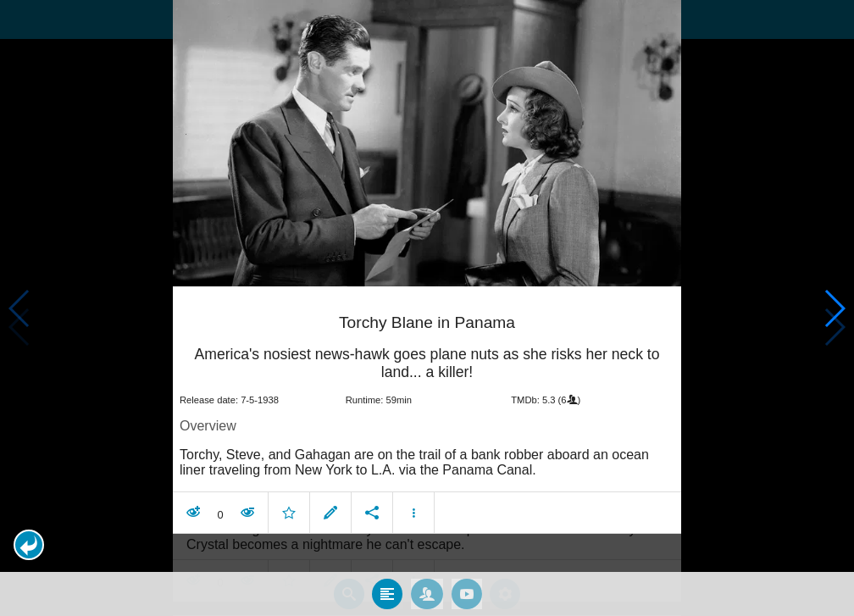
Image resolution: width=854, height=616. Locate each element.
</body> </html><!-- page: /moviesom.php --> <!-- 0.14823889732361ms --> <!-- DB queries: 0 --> (427, 308)
